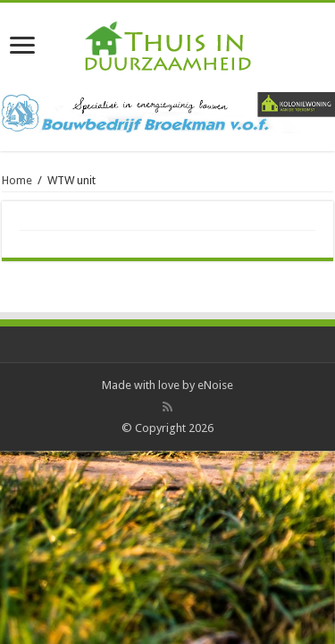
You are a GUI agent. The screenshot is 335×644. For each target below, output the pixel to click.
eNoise (215, 385)
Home (17, 180)
